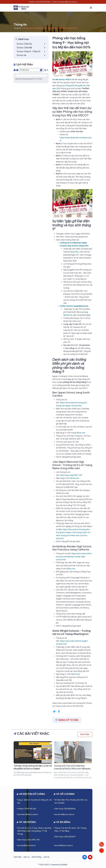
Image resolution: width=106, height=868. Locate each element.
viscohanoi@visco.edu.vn (28, 814)
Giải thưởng (36, 857)
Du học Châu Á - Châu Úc (32, 51)
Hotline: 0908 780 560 (27, 809)
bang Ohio (74, 252)
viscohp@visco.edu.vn (26, 846)
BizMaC (65, 865)
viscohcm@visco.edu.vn (64, 814)
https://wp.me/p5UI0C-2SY (71, 475)
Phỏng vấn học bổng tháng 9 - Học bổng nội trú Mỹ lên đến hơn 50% (50, 28)
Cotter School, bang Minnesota (74, 306)
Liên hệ (46, 857)
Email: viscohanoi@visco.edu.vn (65, 2)
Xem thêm (85, 734)
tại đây (59, 529)
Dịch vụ (27, 857)
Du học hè (32, 55)
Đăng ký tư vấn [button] (67, 720)
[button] (91, 8)
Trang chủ (17, 28)
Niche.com (81, 433)
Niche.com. (71, 569)
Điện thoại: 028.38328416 (65, 809)
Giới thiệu (18, 857)
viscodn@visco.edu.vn (64, 846)
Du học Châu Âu (32, 44)
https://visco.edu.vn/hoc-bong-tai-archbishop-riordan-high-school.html (74, 557)
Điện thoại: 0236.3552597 (65, 837)
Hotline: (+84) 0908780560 (40, 2)
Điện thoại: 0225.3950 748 (28, 840)
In (46, 70)
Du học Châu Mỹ (32, 48)
